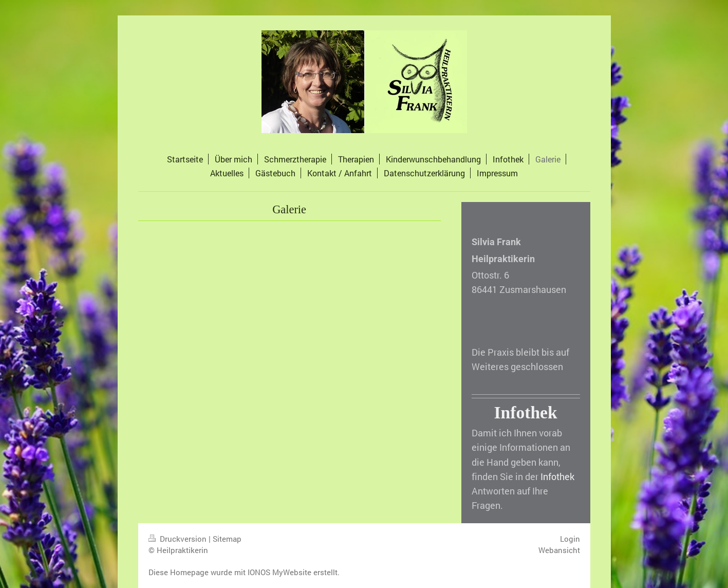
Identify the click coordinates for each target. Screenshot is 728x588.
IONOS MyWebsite (279, 572)
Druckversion (179, 539)
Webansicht (559, 550)
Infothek (557, 477)
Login (570, 539)
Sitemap (227, 539)
